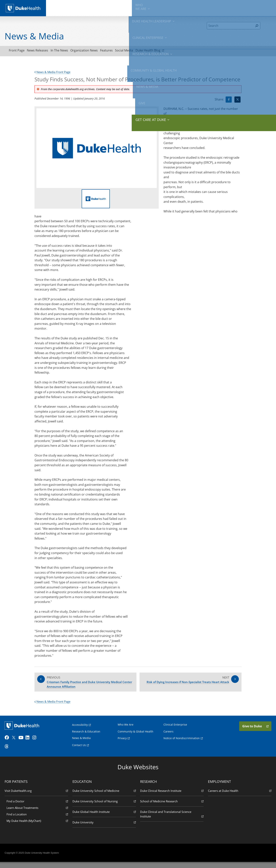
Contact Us (79, 750)
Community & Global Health (190, 8)
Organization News (96, 51)
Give (241, 6)
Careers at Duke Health (239, 797)
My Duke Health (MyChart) (38, 827)
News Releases (43, 51)
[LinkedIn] (30, 744)
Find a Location (38, 820)
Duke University (104, 828)
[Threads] (9, 752)
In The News (68, 51)
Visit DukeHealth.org (37, 797)
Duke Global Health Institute (104, 818)
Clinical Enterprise (122, 8)
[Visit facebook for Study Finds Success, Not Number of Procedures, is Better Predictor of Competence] (229, 101)
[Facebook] (9, 744)
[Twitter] (16, 744)
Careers (168, 736)
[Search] (230, 26)
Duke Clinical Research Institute (172, 797)
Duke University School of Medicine (104, 797)
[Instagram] (37, 744)
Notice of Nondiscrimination (182, 743)
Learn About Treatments (38, 814)
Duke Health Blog (171, 51)
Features (122, 51)
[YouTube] (23, 744)
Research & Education (155, 8)
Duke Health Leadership (91, 8)
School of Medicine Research (172, 807)
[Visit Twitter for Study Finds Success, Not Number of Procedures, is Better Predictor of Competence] (237, 101)
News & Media (221, 8)
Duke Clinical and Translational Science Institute (172, 820)
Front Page (18, 51)
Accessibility (80, 729)
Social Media (143, 51)
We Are (65, 8)
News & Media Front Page (54, 73)
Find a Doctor (38, 807)
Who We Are (126, 729)
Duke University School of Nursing (104, 807)
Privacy (122, 743)
